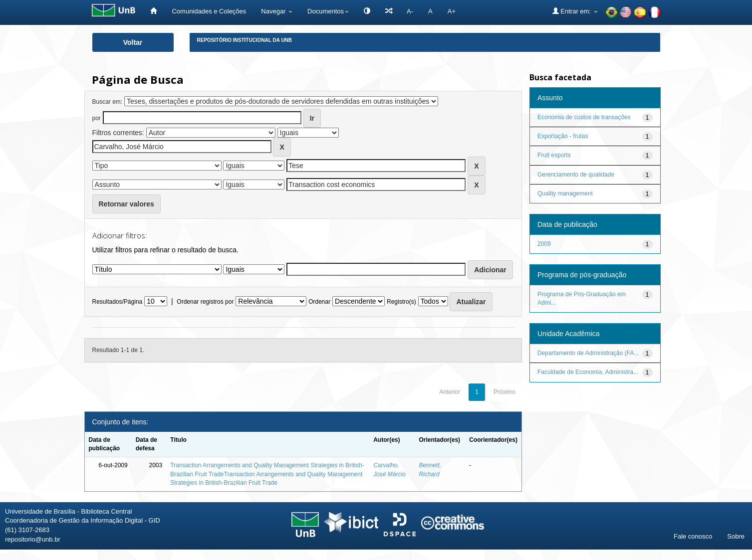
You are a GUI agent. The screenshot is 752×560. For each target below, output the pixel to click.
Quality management (565, 193)
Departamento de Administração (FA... (588, 353)
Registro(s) (401, 302)
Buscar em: (108, 102)
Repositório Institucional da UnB (245, 40)
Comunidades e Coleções (209, 11)
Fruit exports (554, 155)
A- (410, 11)
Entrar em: (575, 11)
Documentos (328, 11)
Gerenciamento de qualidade (576, 175)
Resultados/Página (118, 302)
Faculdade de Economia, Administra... (588, 372)
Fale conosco (693, 536)
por (97, 118)
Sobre (736, 536)
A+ (452, 11)
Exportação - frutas (563, 136)
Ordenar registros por (205, 302)
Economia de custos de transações (584, 117)
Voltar (133, 42)
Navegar (277, 11)
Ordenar (319, 302)
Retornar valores (126, 204)
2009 (544, 244)
